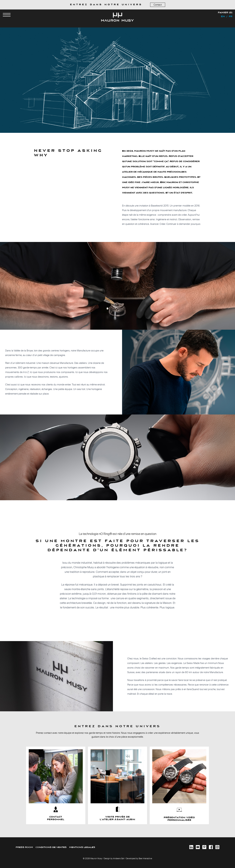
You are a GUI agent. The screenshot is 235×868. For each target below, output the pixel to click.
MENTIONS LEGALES (82, 847)
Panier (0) (225, 13)
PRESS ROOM (24, 847)
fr (231, 17)
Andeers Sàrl (119, 858)
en (223, 17)
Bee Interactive (145, 858)
